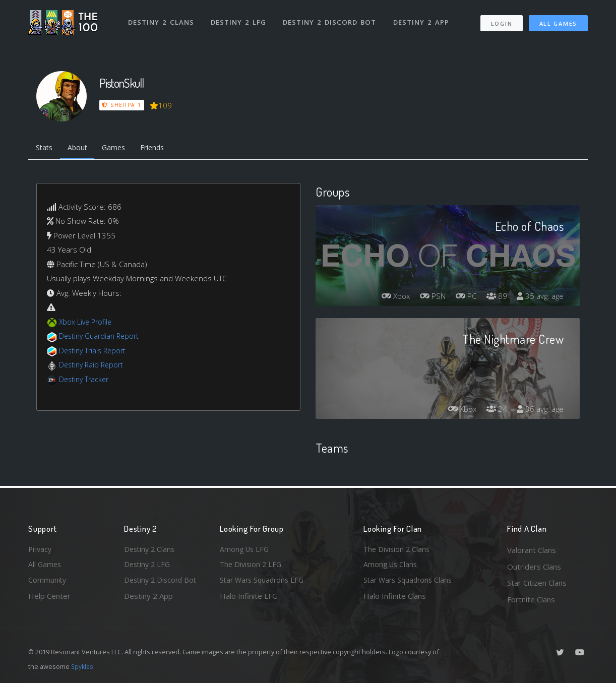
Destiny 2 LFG (240, 19)
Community (48, 583)
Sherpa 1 (122, 105)
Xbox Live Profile (87, 323)
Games (120, 149)
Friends (161, 149)
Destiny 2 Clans (162, 19)
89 (494, 298)
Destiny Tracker (85, 381)
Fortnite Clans (531, 599)
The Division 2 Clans (398, 550)
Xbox (388, 298)
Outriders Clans (534, 567)
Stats (45, 149)
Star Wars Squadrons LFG (264, 583)
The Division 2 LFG (252, 567)
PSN (427, 298)
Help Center (49, 599)
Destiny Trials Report (95, 352)
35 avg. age (539, 298)
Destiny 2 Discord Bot (331, 19)
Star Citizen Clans (537, 583)
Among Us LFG (245, 550)
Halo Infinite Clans (395, 599)
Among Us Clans (391, 567)
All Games (558, 20)
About (81, 149)
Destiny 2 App (422, 19)
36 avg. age (539, 411)
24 (494, 411)
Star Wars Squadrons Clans (410, 583)
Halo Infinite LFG (249, 599)
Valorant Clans (532, 550)
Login (501, 20)
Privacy (41, 550)
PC (462, 298)
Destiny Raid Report (93, 366)
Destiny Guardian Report (102, 338)
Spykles (83, 666)
